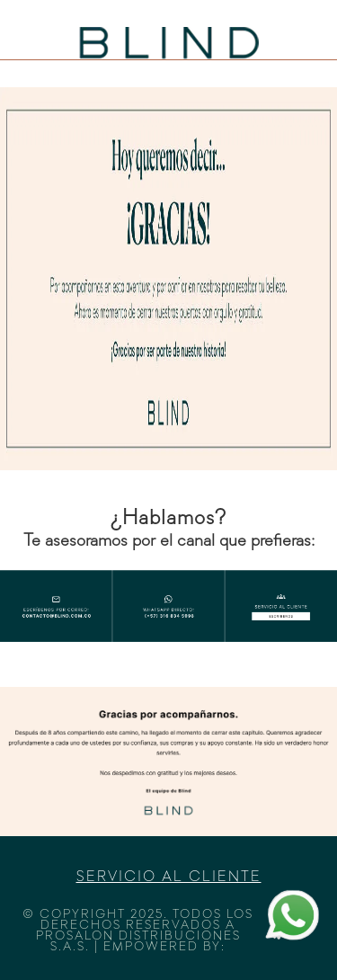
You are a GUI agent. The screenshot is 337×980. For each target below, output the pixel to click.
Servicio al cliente (169, 878)
